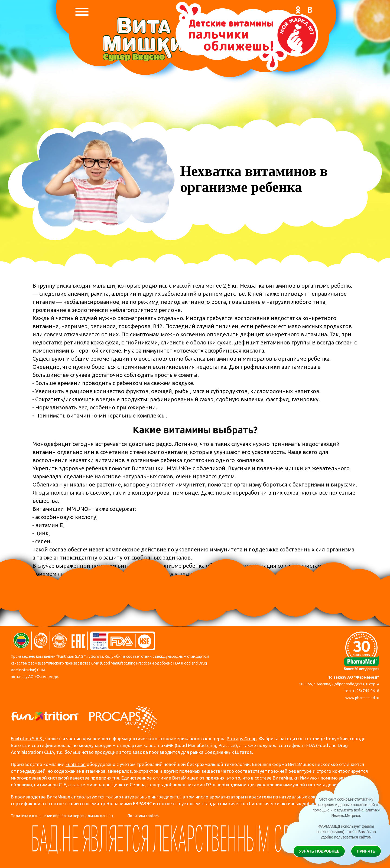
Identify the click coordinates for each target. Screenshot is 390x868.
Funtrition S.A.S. (27, 739)
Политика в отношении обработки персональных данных (62, 816)
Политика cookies (143, 816)
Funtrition (76, 764)
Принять (366, 851)
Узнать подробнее (319, 851)
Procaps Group (242, 739)
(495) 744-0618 (366, 691)
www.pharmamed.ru (362, 698)
